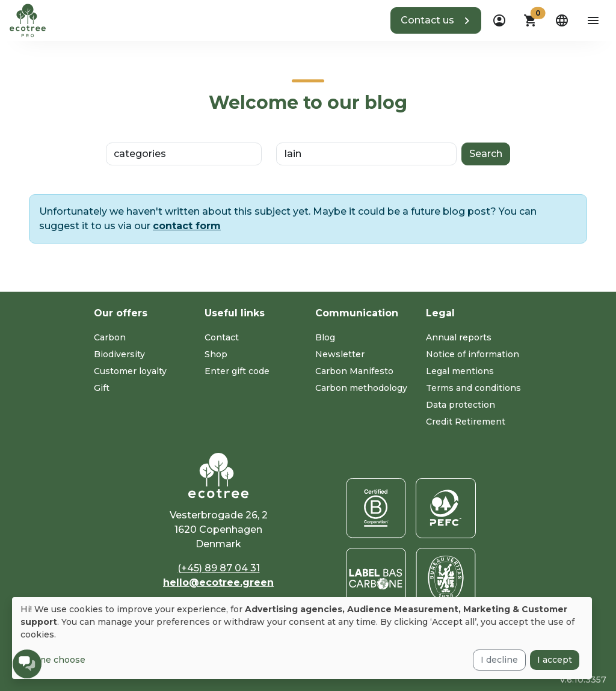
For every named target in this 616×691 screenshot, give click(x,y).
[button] (436, 20)
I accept (555, 660)
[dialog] (302, 638)
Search (486, 154)
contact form (187, 226)
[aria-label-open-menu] (593, 20)
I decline (499, 660)
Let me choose (53, 660)
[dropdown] (499, 20)
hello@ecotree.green (218, 582)
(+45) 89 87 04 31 (219, 568)
